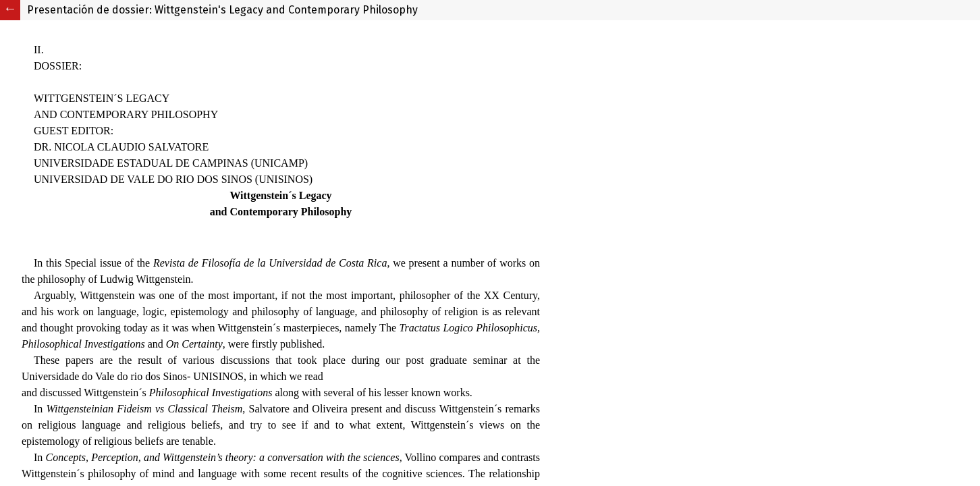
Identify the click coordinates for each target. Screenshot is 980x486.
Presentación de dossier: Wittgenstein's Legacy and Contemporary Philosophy (222, 10)
